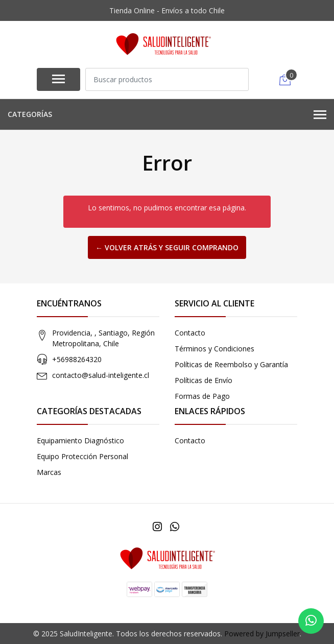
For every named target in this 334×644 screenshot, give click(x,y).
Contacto (190, 333)
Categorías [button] (167, 115)
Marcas (49, 472)
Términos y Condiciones (214, 349)
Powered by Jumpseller (262, 634)
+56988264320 (77, 359)
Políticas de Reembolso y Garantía (231, 364)
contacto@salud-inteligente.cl (101, 375)
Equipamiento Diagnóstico (80, 440)
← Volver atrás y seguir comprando (167, 247)
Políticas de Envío (204, 380)
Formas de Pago (202, 396)
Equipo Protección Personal (82, 456)
